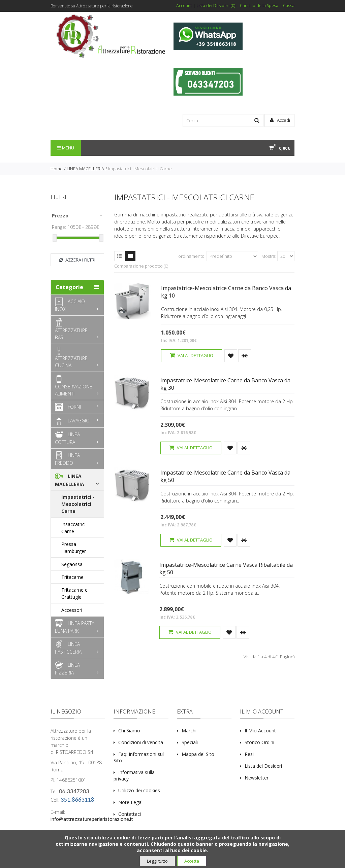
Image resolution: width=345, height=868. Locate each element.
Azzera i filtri (77, 260)
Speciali (190, 742)
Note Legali (131, 802)
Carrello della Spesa (259, 6)
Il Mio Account (260, 731)
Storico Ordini (259, 742)
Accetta (192, 861)
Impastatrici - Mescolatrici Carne (140, 169)
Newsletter (257, 778)
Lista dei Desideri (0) (216, 6)
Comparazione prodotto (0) (141, 266)
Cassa (289, 6)
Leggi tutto (157, 861)
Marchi (189, 731)
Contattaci (130, 814)
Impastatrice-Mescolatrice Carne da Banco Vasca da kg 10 (226, 292)
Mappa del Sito (198, 754)
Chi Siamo (129, 731)
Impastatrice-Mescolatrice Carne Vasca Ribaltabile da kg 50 (226, 568)
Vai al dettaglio (192, 355)
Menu (66, 148)
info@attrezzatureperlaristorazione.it (92, 819)
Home (57, 169)
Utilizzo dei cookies (139, 790)
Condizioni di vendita (141, 742)
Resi (249, 754)
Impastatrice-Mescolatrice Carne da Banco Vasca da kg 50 (225, 476)
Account (184, 6)
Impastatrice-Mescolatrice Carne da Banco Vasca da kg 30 (225, 384)
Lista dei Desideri (263, 766)
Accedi (280, 120)
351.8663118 (77, 800)
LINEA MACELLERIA (85, 169)
